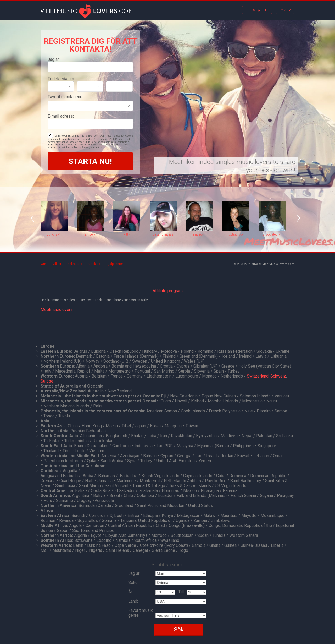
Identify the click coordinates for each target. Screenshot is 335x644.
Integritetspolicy (115, 136)
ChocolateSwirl (272, 234)
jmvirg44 (199, 234)
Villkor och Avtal (95, 136)
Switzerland (258, 376)
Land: (133, 601)
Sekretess (75, 264)
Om (43, 264)
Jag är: (54, 59)
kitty (127, 234)
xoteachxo (236, 234)
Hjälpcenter (115, 264)
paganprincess (163, 234)
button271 (54, 234)
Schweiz (278, 376)
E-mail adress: (61, 116)
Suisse (47, 381)
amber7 (90, 234)
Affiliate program (168, 291)
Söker (134, 583)
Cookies (94, 264)
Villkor (57, 264)
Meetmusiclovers (57, 310)
